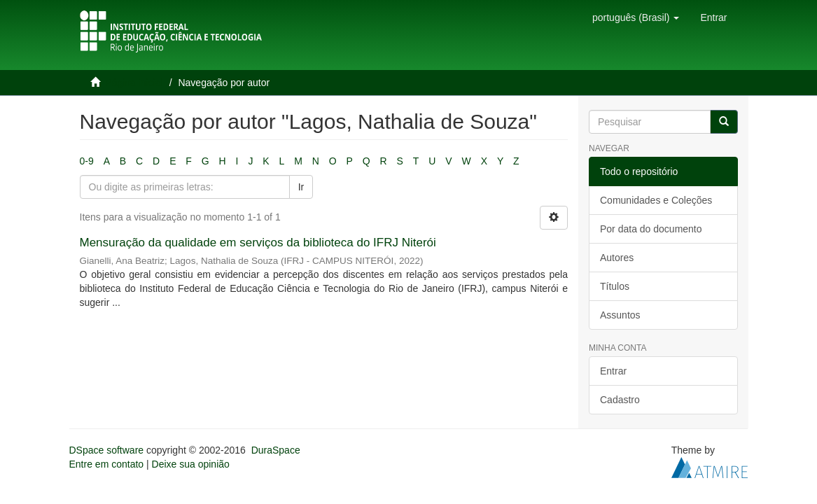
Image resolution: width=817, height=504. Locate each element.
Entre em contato (107, 464)
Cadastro (620, 400)
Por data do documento (651, 229)
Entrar (613, 371)
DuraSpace (276, 450)
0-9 (87, 161)
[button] (636, 17)
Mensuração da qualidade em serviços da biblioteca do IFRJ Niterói (258, 243)
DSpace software (107, 450)
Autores (617, 258)
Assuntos (620, 315)
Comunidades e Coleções (656, 200)
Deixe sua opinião (191, 464)
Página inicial (134, 83)
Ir (301, 187)
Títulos (615, 286)
